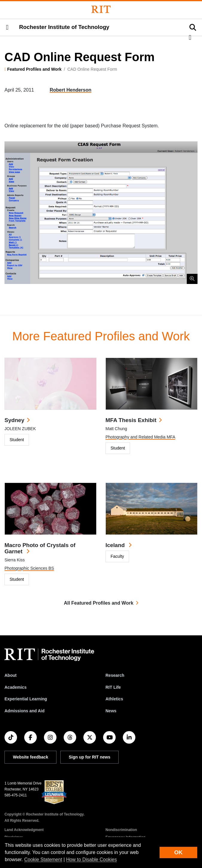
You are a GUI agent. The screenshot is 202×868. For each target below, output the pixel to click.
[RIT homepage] (49, 655)
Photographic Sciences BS (29, 568)
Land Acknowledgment (24, 830)
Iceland (116, 545)
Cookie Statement (43, 859)
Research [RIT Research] (115, 675)
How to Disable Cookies (91, 859)
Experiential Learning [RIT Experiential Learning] (26, 699)
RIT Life (113, 687)
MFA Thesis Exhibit (131, 420)
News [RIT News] (111, 711)
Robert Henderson (71, 90)
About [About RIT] (10, 675)
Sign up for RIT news (89, 757)
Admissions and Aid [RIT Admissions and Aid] (25, 711)
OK (178, 852)
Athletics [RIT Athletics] (114, 699)
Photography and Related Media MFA (140, 437)
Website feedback (30, 757)
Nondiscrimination (121, 830)
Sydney (14, 420)
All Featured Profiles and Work (99, 603)
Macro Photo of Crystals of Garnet (40, 548)
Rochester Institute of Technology (64, 27)
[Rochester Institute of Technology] (101, 9)
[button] (7, 27)
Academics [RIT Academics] (16, 687)
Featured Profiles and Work (34, 69)
